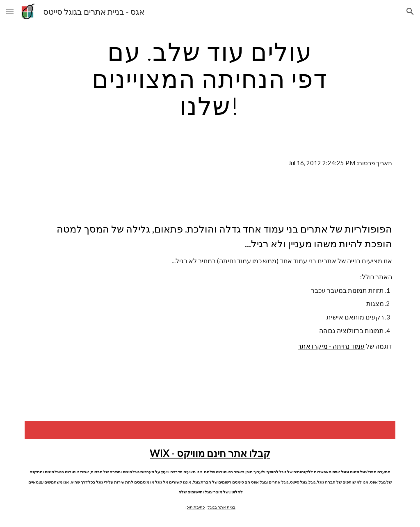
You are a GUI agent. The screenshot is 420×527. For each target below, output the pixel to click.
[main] (210, 78)
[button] (10, 11)
